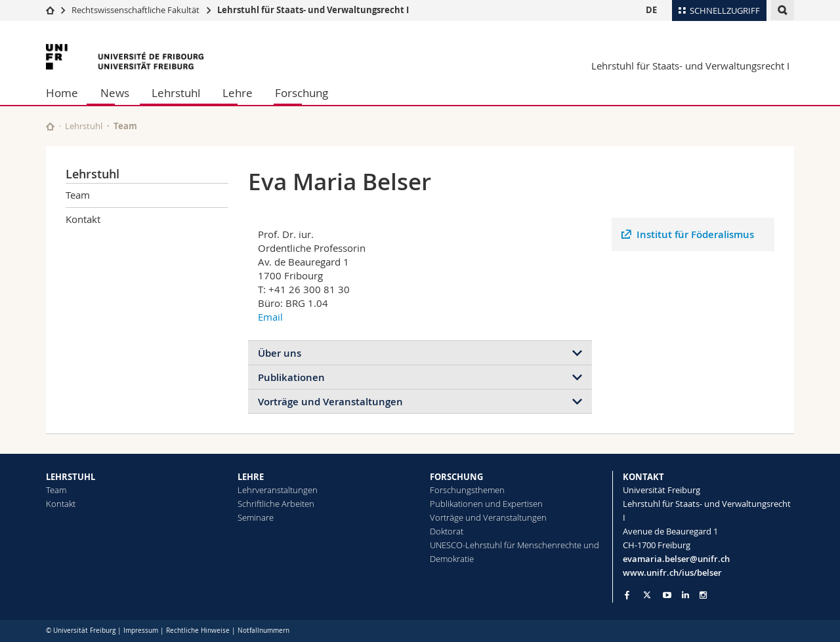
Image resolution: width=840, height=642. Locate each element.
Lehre (238, 93)
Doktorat (447, 531)
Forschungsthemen (467, 490)
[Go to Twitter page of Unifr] (647, 595)
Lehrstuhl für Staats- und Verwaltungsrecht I (313, 10)
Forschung (302, 93)
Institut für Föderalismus (695, 234)
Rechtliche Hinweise (198, 631)
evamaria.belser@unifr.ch (676, 559)
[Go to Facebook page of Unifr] (627, 595)
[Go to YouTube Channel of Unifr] (667, 595)
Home (62, 93)
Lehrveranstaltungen (278, 490)
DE (651, 10)
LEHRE (251, 477)
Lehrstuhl (176, 93)
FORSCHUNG (456, 477)
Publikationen (291, 377)
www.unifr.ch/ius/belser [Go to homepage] (672, 572)
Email (270, 317)
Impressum (141, 631)
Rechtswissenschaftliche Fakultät (136, 10)
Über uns (280, 353)
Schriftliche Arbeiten (276, 504)
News (115, 93)
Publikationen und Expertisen (486, 504)
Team (125, 126)
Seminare (256, 517)
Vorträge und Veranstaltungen (330, 402)
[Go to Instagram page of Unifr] (703, 595)
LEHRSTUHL (71, 477)
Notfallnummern (263, 631)
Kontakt (83, 219)
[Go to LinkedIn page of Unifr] (685, 595)
